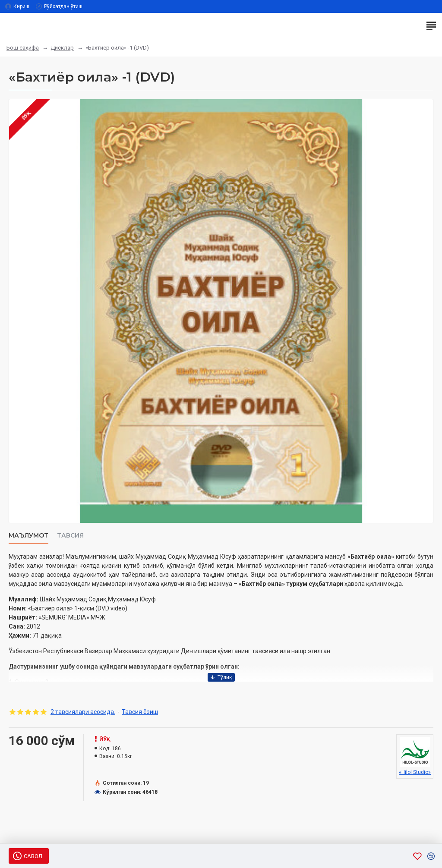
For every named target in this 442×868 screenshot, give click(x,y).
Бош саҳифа (23, 48)
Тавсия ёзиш (140, 712)
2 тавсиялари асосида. (83, 712)
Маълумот (28, 536)
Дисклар (62, 48)
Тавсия (70, 536)
